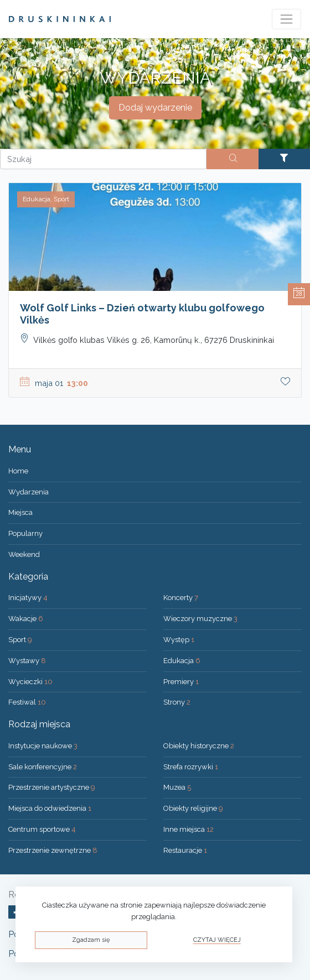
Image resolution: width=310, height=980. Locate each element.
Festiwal (27, 702)
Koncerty (181, 598)
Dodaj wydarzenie (155, 108)
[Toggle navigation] (286, 19)
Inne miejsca (188, 829)
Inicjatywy (28, 598)
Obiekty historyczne (199, 746)
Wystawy (27, 661)
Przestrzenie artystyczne (52, 787)
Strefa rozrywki (191, 767)
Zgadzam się (91, 940)
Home (18, 471)
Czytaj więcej (217, 940)
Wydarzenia (29, 492)
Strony (177, 702)
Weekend (24, 554)
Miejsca (20, 512)
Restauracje (185, 850)
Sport (20, 640)
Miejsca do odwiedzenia (50, 808)
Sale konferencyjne (43, 767)
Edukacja (182, 661)
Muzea (177, 787)
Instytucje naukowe (43, 746)
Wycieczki (30, 682)
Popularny (25, 533)
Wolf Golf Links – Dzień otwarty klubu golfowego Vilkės (142, 314)
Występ (179, 640)
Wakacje (26, 619)
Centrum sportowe (42, 829)
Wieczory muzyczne (200, 619)
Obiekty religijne (193, 808)
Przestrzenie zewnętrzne (53, 850)
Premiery (181, 682)
